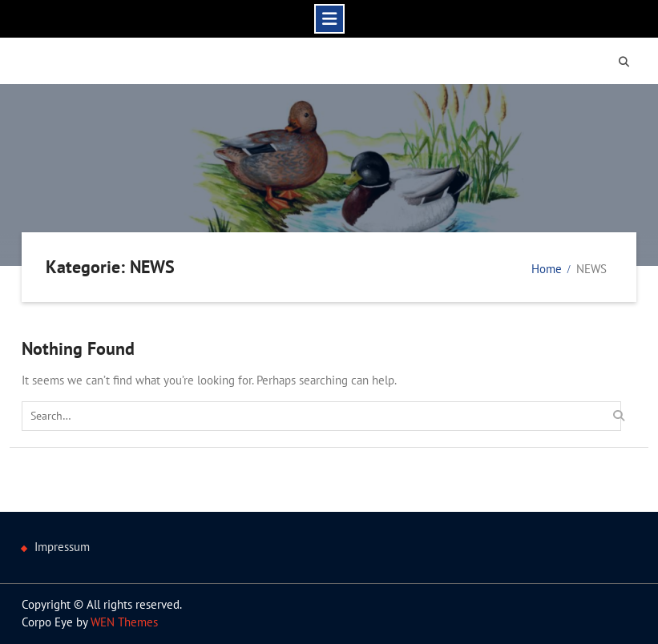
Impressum (62, 547)
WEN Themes (124, 622)
